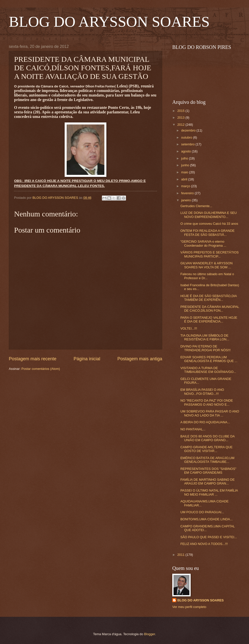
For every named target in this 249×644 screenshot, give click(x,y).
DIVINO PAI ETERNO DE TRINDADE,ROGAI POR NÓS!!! (205, 348)
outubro (187, 137)
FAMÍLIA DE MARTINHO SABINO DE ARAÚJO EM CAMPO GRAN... (207, 481)
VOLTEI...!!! (189, 328)
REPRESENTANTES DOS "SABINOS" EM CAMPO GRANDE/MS (208, 471)
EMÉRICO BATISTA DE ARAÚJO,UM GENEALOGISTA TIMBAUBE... (207, 460)
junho (185, 165)
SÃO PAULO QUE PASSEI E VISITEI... (209, 537)
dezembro (189, 130)
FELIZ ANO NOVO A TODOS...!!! (204, 544)
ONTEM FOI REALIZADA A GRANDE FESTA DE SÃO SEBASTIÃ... (207, 233)
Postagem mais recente (33, 359)
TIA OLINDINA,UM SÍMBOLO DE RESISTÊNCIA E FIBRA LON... (205, 337)
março (186, 186)
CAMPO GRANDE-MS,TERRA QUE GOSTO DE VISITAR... (206, 449)
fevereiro (188, 193)
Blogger (150, 634)
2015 (181, 111)
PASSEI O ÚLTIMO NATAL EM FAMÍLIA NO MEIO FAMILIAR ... (209, 492)
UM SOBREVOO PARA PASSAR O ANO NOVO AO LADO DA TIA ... (210, 413)
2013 (181, 118)
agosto (186, 151)
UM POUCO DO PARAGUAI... (202, 512)
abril (185, 179)
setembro (188, 144)
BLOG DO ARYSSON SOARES (109, 22)
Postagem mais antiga (140, 359)
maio (185, 172)
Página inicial (87, 359)
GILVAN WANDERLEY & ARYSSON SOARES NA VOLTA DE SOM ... (206, 265)
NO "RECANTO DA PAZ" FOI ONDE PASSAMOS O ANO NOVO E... (207, 402)
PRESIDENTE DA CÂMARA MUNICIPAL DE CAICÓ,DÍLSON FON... (210, 309)
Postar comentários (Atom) (41, 369)
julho (185, 158)
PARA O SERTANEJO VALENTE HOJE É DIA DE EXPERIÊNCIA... (209, 319)
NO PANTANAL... (193, 429)
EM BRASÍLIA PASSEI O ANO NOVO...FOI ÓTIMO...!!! (202, 392)
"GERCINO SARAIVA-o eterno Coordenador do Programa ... (203, 243)
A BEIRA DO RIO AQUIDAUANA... (205, 422)
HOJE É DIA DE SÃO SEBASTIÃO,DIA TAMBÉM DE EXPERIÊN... (209, 298)
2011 (181, 555)
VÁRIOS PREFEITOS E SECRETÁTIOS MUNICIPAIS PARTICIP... (210, 254)
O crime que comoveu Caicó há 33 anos (209, 224)
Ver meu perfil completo (189, 607)
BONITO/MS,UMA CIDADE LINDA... (206, 519)
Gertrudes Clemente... (196, 206)
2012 (181, 125)
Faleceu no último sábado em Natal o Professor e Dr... (207, 276)
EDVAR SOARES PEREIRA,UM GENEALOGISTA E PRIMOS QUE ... (209, 359)
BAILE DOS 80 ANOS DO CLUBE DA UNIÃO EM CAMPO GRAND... (207, 438)
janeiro (186, 200)
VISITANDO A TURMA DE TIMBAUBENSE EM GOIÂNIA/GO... (208, 370)
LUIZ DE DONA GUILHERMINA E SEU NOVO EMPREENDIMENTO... (209, 215)
